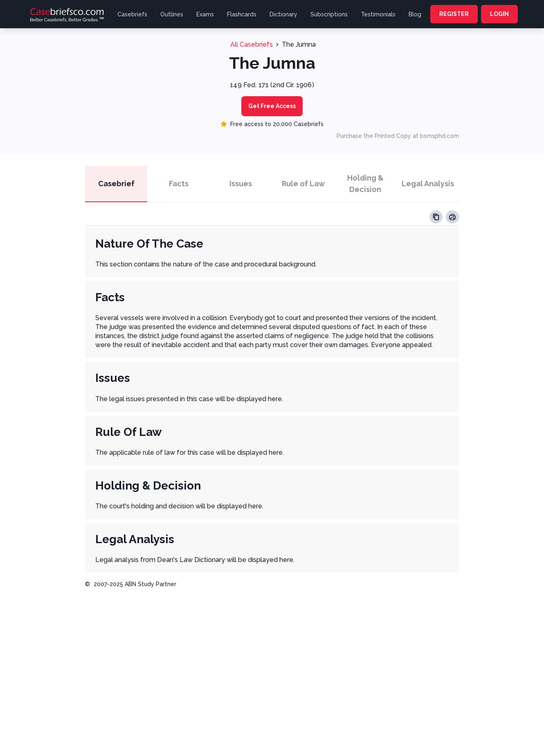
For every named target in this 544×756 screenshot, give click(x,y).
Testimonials (378, 14)
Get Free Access (272, 106)
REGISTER (454, 14)
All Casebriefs (252, 44)
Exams (205, 14)
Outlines (172, 14)
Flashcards (242, 14)
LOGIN (499, 14)
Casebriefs (132, 14)
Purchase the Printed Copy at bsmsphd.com (398, 136)
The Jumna (299, 44)
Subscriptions (329, 14)
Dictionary (283, 14)
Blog (415, 14)
